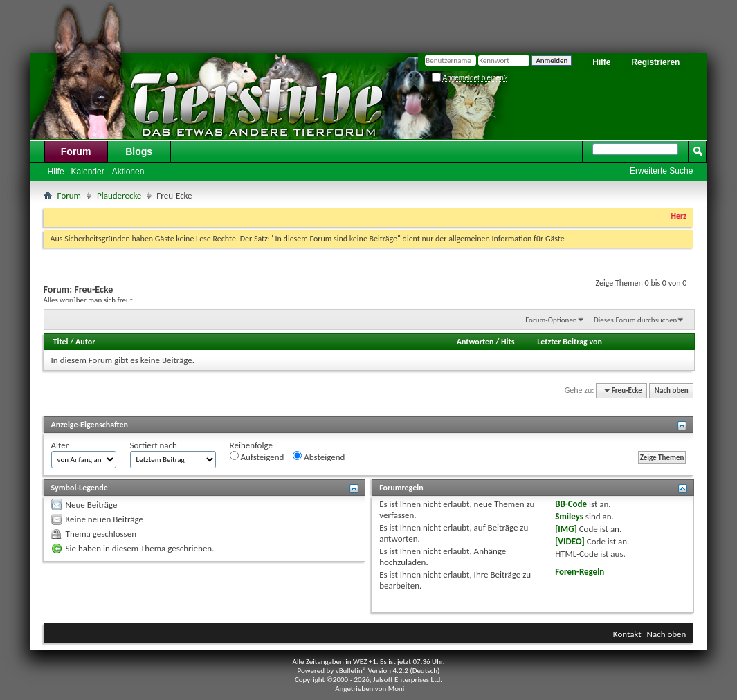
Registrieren (655, 62)
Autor (85, 342)
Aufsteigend (257, 457)
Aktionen (128, 172)
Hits (508, 342)
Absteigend (319, 457)
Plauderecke (119, 195)
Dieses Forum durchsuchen (635, 320)
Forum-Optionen (551, 320)
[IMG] (566, 529)
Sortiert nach (154, 445)
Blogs (139, 151)
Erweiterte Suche (661, 171)
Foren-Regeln (580, 572)
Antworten (475, 342)
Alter (60, 445)
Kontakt (627, 634)
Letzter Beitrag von (570, 342)
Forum (76, 151)
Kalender (88, 172)
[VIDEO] (570, 541)
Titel (61, 342)
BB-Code (571, 504)
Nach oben (672, 390)
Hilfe (601, 62)
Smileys (569, 516)
